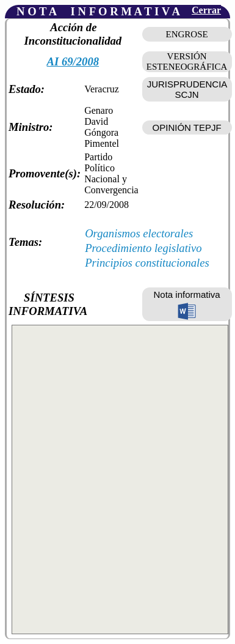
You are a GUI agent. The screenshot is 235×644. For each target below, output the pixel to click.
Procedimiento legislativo (143, 248)
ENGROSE (187, 34)
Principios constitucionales (147, 263)
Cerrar (206, 10)
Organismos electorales (139, 233)
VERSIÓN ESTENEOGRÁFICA (187, 61)
